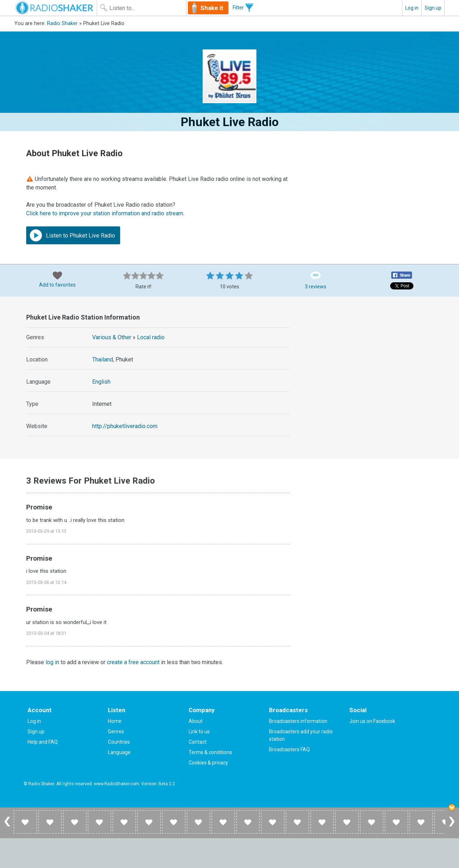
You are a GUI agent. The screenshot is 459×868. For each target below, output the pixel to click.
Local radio (151, 337)
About (196, 721)
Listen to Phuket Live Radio (72, 235)
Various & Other (112, 337)
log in (52, 662)
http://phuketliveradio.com (125, 426)
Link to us (199, 732)
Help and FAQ (43, 742)
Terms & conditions (210, 752)
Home (115, 721)
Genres (116, 732)
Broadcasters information (298, 721)
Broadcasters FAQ (289, 749)
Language (119, 752)
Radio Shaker (62, 23)
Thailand (103, 359)
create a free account (133, 662)
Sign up (433, 8)
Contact (198, 742)
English (101, 382)
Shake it (212, 8)
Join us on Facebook (372, 721)
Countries (119, 742)
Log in (412, 8)
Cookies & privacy (208, 763)
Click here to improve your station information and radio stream (105, 213)
